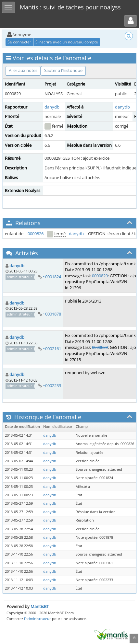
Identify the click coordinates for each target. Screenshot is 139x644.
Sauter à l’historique (63, 70)
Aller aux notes (23, 70)
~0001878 (52, 314)
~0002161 (52, 349)
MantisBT (40, 606)
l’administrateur (38, 619)
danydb (52, 107)
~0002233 (52, 385)
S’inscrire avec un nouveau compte (67, 42)
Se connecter (19, 42)
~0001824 (52, 277)
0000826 (36, 234)
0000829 (100, 276)
